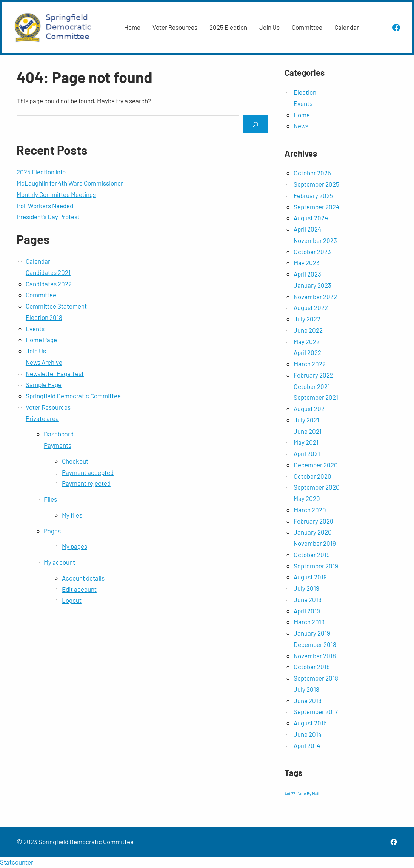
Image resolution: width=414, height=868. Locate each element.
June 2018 (308, 701)
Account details (83, 578)
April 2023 (307, 274)
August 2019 (310, 577)
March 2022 (310, 364)
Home (302, 115)
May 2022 (307, 341)
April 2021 (307, 453)
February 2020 (314, 521)
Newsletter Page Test (55, 373)
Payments (58, 445)
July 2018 (306, 689)
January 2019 (312, 633)
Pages (52, 531)
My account (59, 562)
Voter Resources (48, 407)
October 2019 (312, 555)
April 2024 (307, 229)
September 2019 (316, 566)
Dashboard (59, 434)
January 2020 (313, 532)
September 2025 (316, 184)
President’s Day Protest (48, 217)
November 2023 (315, 240)
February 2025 (313, 195)
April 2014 (307, 745)
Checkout (75, 461)
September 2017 (316, 711)
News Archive (44, 362)
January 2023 (312, 285)
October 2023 (312, 252)
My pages (75, 546)
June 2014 (308, 734)
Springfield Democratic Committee (73, 396)
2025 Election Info (41, 172)
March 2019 (309, 622)
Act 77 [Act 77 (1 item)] (290, 793)
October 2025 (312, 173)
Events (35, 329)
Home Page (41, 340)
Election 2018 (44, 317)
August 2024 (311, 218)
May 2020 (307, 498)
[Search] (255, 124)
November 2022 (315, 297)
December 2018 (315, 644)
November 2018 (315, 656)
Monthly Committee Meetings (56, 194)
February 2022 (313, 375)
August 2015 (310, 723)
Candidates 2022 (49, 284)
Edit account (79, 589)
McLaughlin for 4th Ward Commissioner (70, 183)
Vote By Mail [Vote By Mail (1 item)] (309, 793)
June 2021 (308, 431)
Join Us (36, 351)
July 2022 (307, 319)
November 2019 (315, 543)
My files (72, 515)
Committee (41, 295)
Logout (72, 600)
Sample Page (44, 384)
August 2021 (310, 409)
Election (305, 92)
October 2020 (312, 476)
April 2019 (307, 611)
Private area (42, 418)
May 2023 (307, 263)
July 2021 (306, 420)
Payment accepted (88, 472)
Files (50, 499)
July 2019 (306, 588)
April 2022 (307, 352)
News (301, 126)
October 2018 (312, 667)
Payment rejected (86, 483)
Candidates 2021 (48, 272)
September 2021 (316, 397)
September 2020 (317, 487)
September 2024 (316, 207)
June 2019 (308, 599)
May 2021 (306, 442)
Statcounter (17, 862)
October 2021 (312, 386)
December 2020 (316, 465)
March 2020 (310, 510)
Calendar (38, 261)
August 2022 (311, 307)
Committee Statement (56, 306)
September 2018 (316, 678)
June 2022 (308, 330)
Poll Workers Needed (45, 206)
